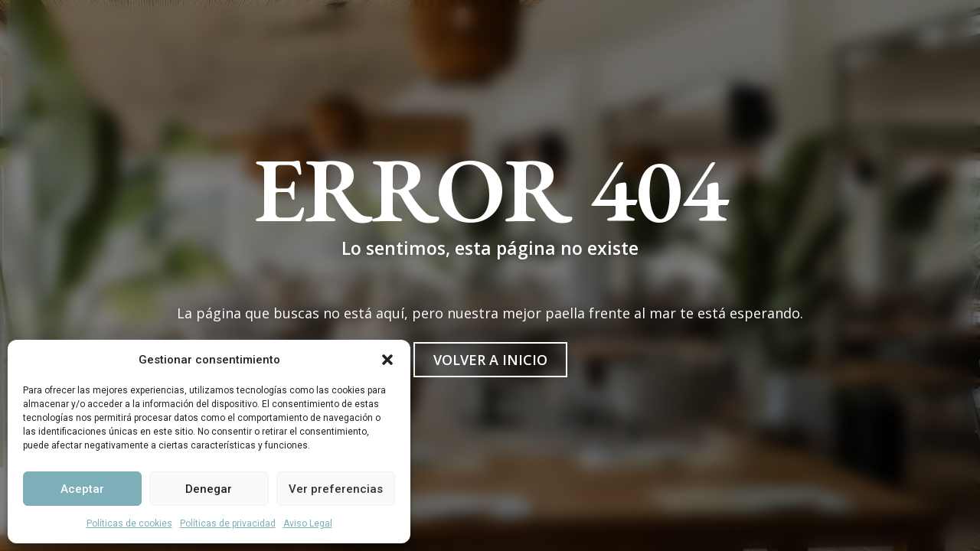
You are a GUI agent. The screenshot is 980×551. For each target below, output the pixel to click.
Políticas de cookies (129, 523)
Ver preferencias (336, 489)
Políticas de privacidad (228, 523)
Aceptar (82, 489)
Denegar (209, 489)
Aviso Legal (308, 523)
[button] (387, 360)
